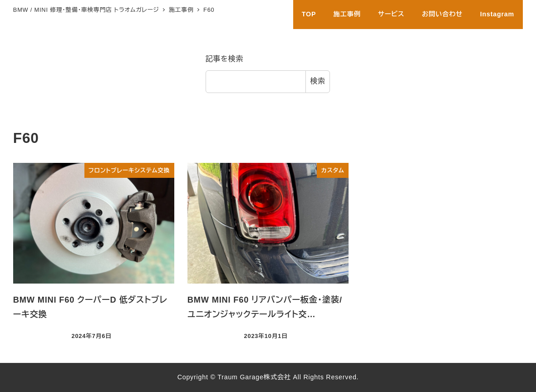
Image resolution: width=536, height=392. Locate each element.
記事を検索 (225, 59)
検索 (318, 81)
